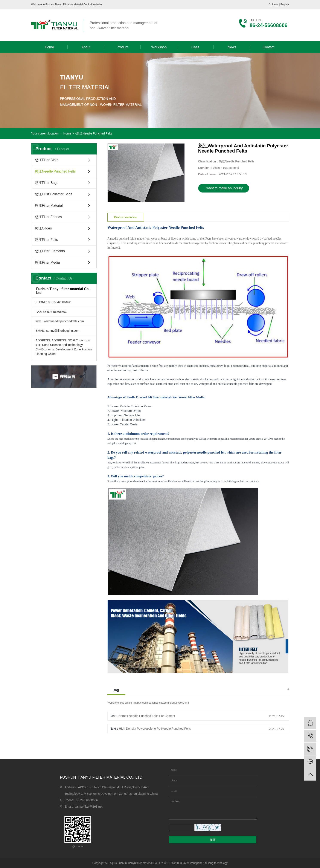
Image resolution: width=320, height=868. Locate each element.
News (232, 47)
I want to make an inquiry (224, 188)
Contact (268, 47)
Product (122, 47)
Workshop (159, 47)
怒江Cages (43, 228)
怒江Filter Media (47, 262)
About (86, 47)
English (285, 5)
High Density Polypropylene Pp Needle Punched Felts (155, 729)
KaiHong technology (215, 863)
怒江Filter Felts (46, 240)
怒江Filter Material (49, 206)
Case (195, 47)
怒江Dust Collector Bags (54, 194)
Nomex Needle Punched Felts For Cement (147, 716)
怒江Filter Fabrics (48, 217)
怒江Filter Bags (47, 183)
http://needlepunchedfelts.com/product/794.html (162, 703)
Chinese (274, 5)
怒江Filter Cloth (47, 160)
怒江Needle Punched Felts (94, 133)
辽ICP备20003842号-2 (178, 863)
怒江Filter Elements (50, 251)
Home (50, 47)
